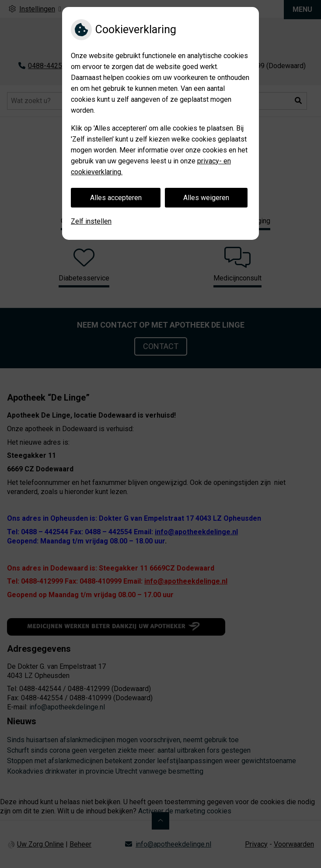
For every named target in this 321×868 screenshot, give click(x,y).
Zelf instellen (91, 221)
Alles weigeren (206, 198)
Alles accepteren (116, 198)
